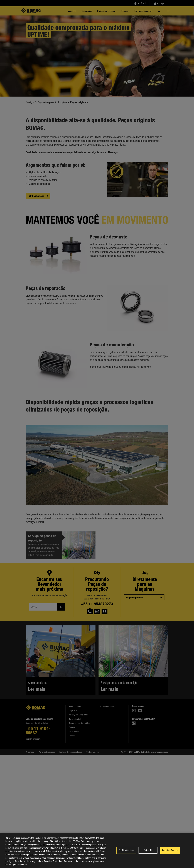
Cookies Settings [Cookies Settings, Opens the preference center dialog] (126, 851)
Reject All (148, 851)
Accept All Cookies (170, 851)
